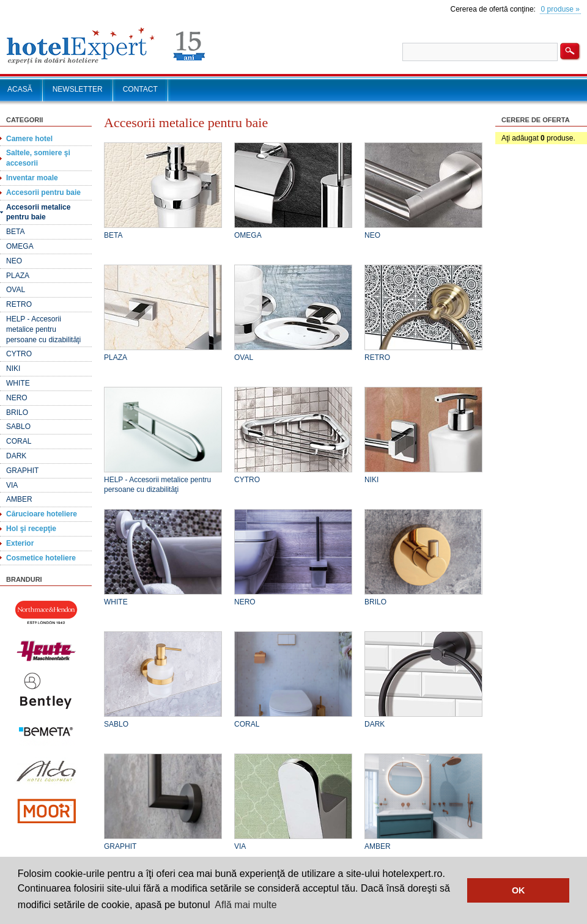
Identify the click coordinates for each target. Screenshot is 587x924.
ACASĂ (20, 89)
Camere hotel (29, 139)
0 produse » (560, 9)
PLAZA (18, 276)
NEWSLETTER (78, 89)
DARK (16, 456)
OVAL (16, 290)
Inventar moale (32, 178)
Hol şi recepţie (31, 529)
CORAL (19, 441)
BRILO (17, 413)
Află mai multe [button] (246, 905)
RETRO (19, 304)
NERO (17, 398)
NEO (14, 261)
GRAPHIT (22, 471)
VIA (12, 485)
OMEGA (20, 246)
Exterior (20, 543)
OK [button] (519, 890)
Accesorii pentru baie (43, 193)
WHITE (18, 383)
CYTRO (19, 354)
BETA (15, 232)
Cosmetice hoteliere (41, 558)
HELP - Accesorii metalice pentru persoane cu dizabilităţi (43, 329)
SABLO (18, 427)
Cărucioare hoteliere (42, 514)
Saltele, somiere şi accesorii (38, 158)
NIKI (13, 369)
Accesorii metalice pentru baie (38, 212)
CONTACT (140, 89)
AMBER (19, 499)
